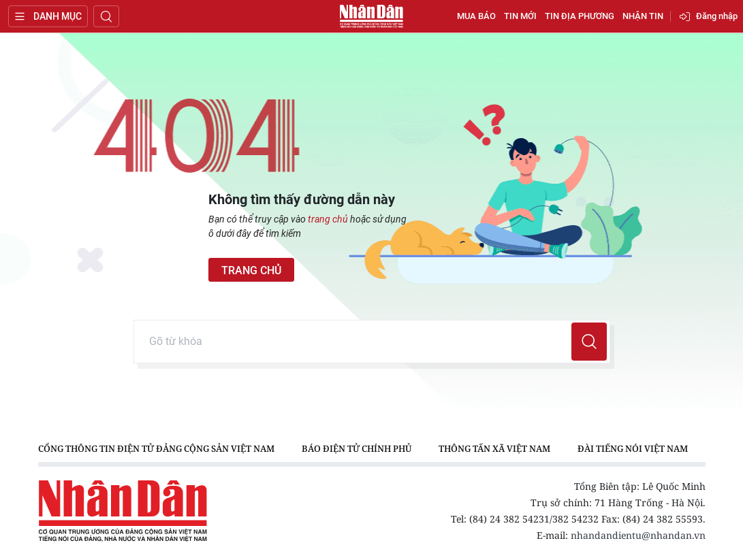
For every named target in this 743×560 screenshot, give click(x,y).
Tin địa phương (580, 16)
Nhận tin (643, 16)
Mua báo (476, 16)
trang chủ (328, 219)
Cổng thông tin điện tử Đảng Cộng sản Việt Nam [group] (156, 448)
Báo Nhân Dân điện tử (372, 16)
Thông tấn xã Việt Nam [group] (494, 448)
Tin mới (520, 16)
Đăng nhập (717, 16)
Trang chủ (251, 270)
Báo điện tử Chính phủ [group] (357, 448)
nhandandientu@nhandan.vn (638, 535)
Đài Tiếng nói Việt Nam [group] (633, 448)
